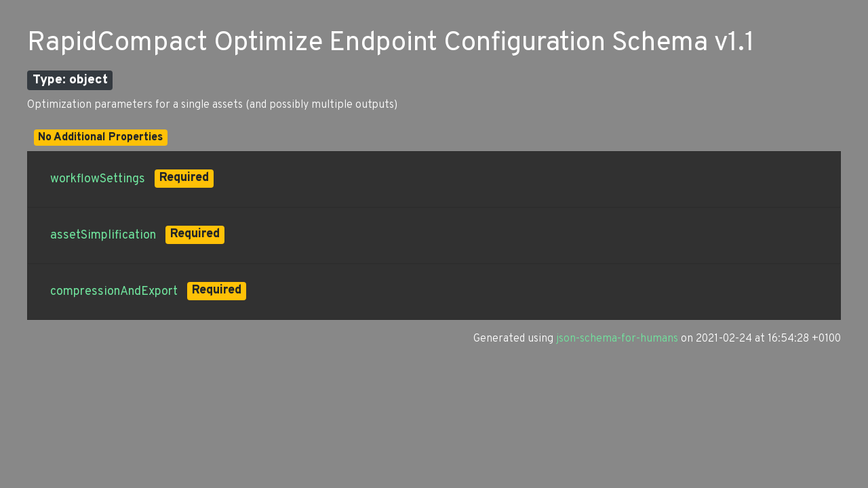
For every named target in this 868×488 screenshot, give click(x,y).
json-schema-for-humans (617, 339)
